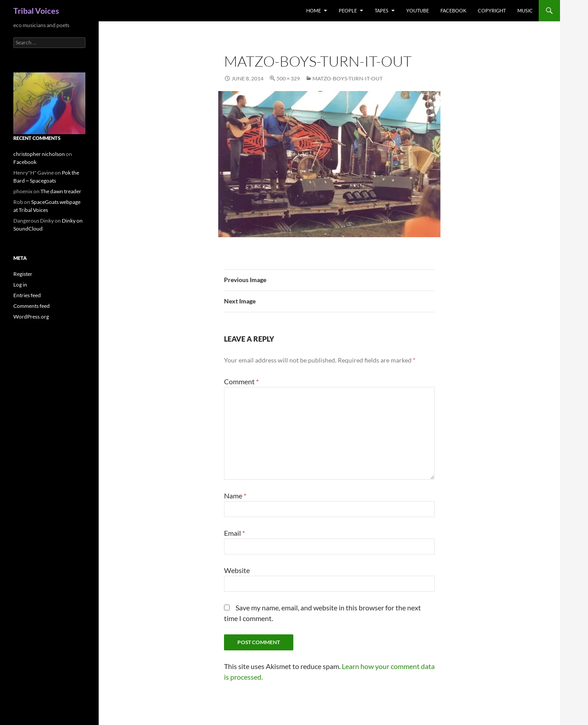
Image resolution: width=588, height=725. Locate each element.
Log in (20, 285)
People (348, 10)
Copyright (492, 10)
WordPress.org (31, 317)
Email (234, 533)
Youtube (418, 10)
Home (314, 10)
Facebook (453, 10)
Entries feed (27, 295)
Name (235, 496)
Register (23, 274)
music (525, 10)
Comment (241, 381)
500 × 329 (288, 78)
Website (237, 570)
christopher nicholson (39, 154)
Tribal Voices (36, 11)
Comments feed (32, 306)
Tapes (382, 10)
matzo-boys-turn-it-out (348, 78)
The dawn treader (61, 191)
